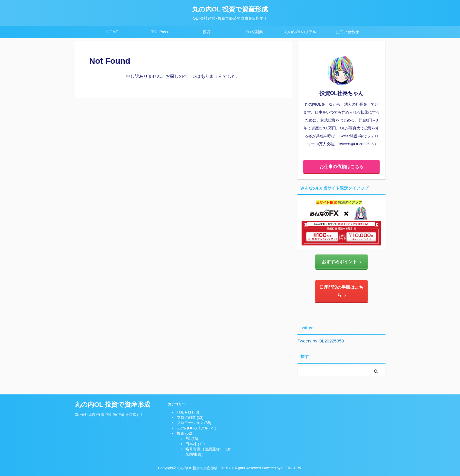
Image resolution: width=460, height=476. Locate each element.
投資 (207, 32)
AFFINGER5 (291, 468)
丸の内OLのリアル (300, 32)
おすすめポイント (342, 262)
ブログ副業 (253, 32)
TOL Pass (159, 32)
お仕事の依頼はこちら (341, 167)
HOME (113, 32)
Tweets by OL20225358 (321, 341)
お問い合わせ (347, 32)
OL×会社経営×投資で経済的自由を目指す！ (109, 415)
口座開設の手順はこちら (341, 291)
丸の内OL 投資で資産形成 (230, 9)
